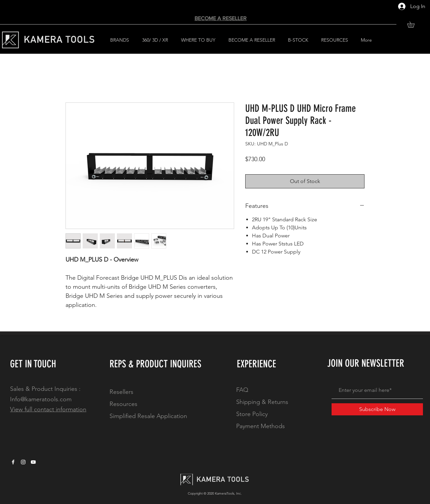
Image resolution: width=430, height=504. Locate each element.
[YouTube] (33, 462)
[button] (414, 25)
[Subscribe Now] (377, 409)
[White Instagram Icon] (23, 462)
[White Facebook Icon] (13, 462)
